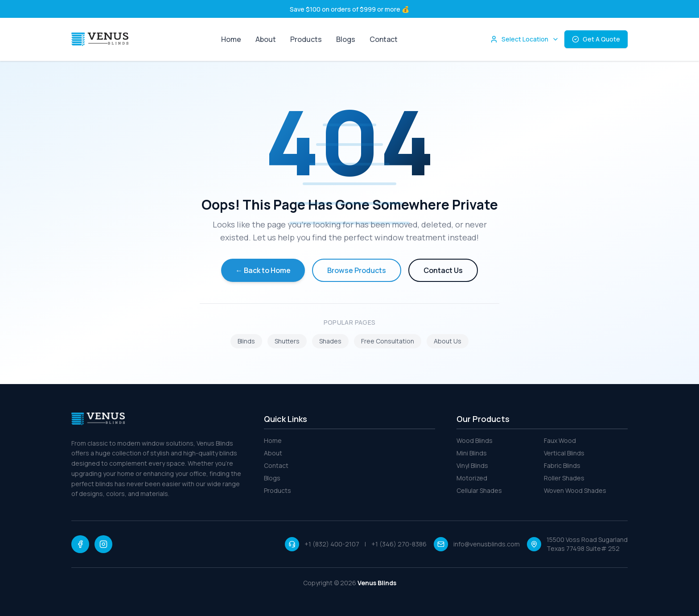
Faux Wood (560, 440)
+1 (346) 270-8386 (399, 544)
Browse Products (357, 270)
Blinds (246, 341)
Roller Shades (564, 478)
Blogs (346, 39)
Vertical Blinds (564, 453)
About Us (448, 341)
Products (306, 39)
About (266, 39)
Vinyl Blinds (472, 465)
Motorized (472, 478)
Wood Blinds (475, 440)
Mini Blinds (472, 453)
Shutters (287, 341)
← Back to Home (263, 270)
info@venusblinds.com (487, 544)
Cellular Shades (479, 490)
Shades (330, 341)
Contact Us (443, 270)
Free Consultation (388, 341)
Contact (384, 39)
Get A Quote (596, 39)
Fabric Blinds (562, 465)
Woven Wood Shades (575, 490)
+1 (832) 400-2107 (332, 544)
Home (231, 39)
